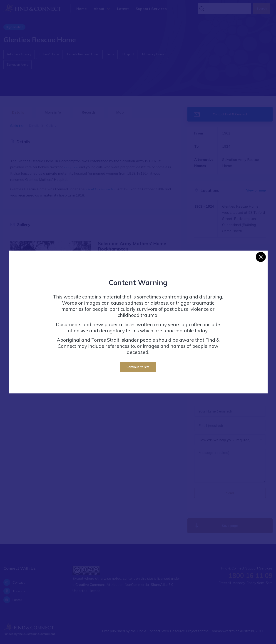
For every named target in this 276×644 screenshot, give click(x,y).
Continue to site (138, 367)
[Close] (261, 257)
